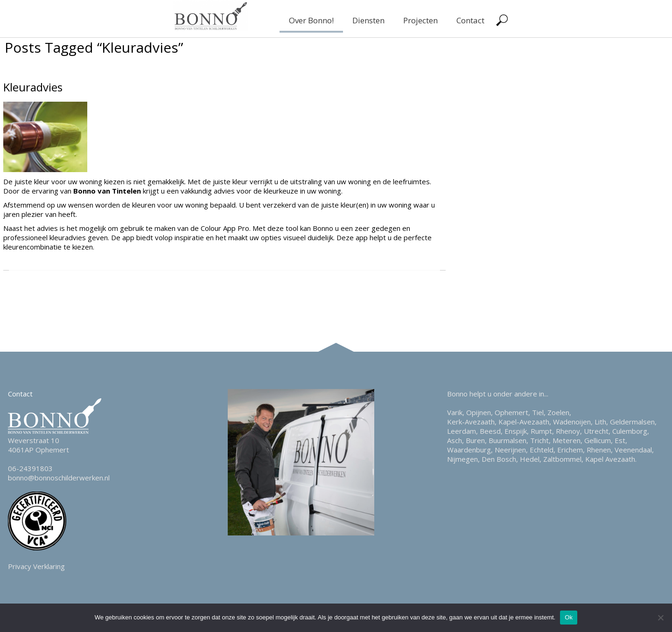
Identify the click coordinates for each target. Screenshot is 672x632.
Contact (470, 20)
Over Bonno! (311, 20)
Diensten (368, 20)
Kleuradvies (33, 87)
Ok (569, 617)
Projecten (420, 20)
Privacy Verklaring (36, 566)
